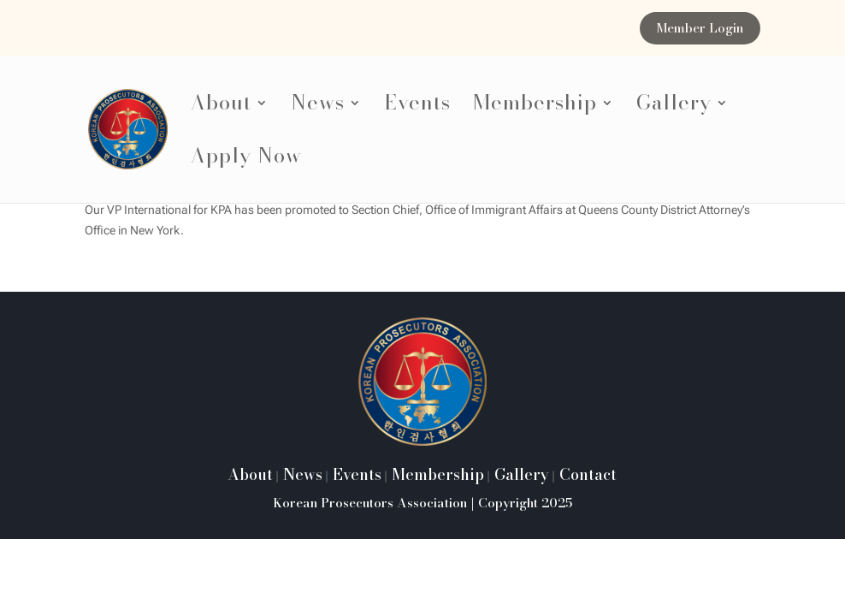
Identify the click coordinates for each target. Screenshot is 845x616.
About (221, 107)
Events (417, 107)
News (318, 107)
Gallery (674, 107)
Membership (535, 107)
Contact (586, 474)
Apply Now (246, 160)
